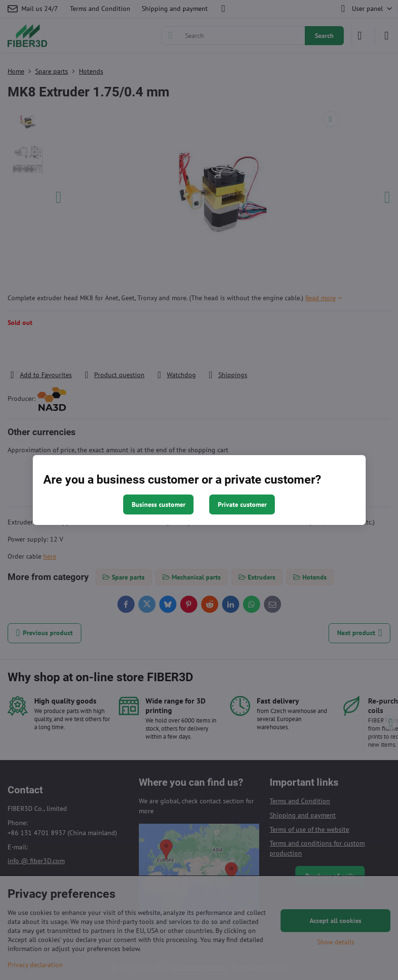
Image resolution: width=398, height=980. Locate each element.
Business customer (159, 504)
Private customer (242, 504)
